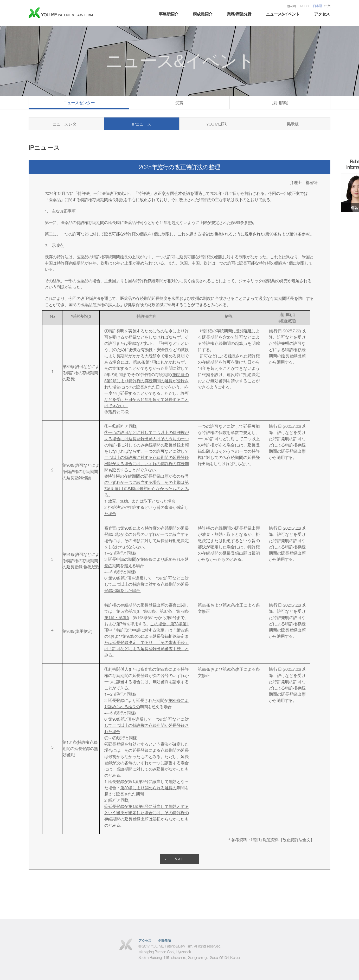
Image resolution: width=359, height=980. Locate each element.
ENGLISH (304, 6)
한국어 (291, 6)
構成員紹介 (203, 14)
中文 (327, 6)
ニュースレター (66, 124)
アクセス (322, 14)
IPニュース (142, 124)
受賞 (179, 103)
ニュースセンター (79, 103)
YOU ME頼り (217, 124)
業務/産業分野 (239, 14)
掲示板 (293, 124)
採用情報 (280, 103)
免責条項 (164, 941)
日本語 (317, 6)
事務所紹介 (168, 14)
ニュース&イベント (283, 14)
